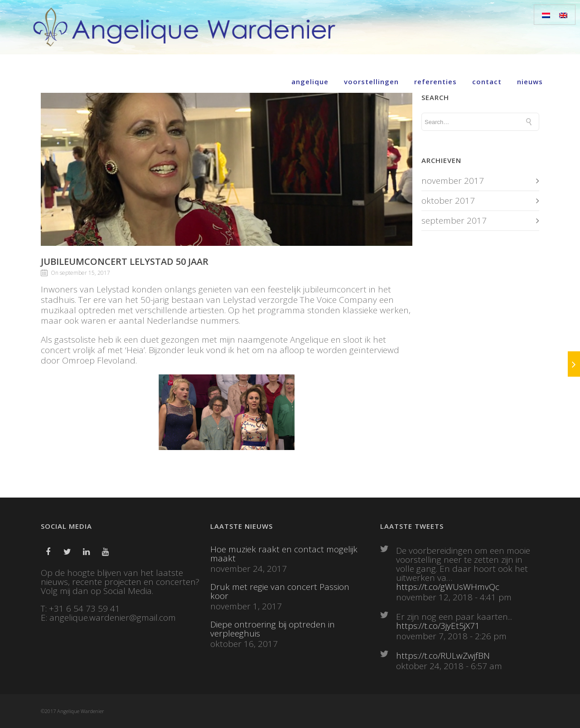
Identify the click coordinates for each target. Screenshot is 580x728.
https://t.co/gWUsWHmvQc (448, 587)
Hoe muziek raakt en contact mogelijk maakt (284, 554)
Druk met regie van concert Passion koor (280, 591)
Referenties (435, 81)
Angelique (310, 81)
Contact (487, 81)
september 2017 (454, 220)
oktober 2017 (448, 201)
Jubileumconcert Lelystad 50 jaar (125, 261)
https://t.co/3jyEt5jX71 (438, 626)
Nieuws (530, 81)
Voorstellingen (371, 81)
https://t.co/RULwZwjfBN (443, 656)
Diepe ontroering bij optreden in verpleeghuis (273, 629)
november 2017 (453, 181)
